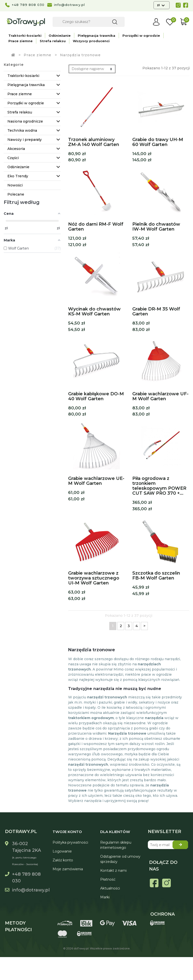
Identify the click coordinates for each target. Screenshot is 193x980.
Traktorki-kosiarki (25, 36)
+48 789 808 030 (28, 5)
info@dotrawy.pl (70, 5)
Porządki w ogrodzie (141, 36)
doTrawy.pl (81, 948)
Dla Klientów (115, 832)
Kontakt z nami (113, 871)
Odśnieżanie (60, 36)
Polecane (16, 194)
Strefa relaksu (53, 41)
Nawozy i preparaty (25, 140)
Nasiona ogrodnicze (25, 121)
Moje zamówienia (68, 869)
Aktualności (110, 888)
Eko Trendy (18, 176)
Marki (105, 897)
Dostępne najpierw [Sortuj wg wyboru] (88, 69)
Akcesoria (16, 149)
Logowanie (62, 851)
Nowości (15, 185)
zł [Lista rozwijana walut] (159, 5)
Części (13, 158)
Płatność (108, 879)
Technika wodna (22, 130)
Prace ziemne (20, 41)
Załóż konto (63, 860)
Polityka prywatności (70, 842)
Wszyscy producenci (91, 41)
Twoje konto (67, 832)
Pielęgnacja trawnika (96, 36)
